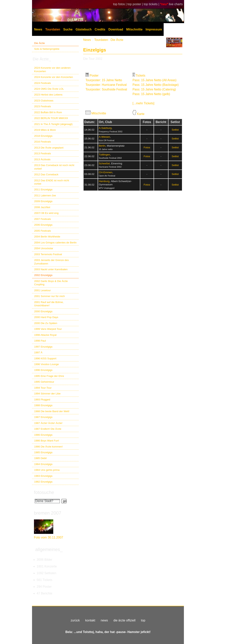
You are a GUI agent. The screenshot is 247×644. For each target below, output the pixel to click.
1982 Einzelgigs (43, 482)
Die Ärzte (39, 43)
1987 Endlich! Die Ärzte (48, 429)
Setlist (175, 130)
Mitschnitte (134, 29)
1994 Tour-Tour (43, 388)
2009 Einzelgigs (43, 201)
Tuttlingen (104, 155)
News (38, 29)
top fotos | (120, 4)
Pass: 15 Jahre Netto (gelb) (151, 94)
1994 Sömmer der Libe (47, 394)
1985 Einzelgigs (43, 452)
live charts (176, 4)
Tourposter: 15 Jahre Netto (104, 80)
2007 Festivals (43, 219)
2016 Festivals (43, 142)
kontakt (90, 620)
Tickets (140, 76)
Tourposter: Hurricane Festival (106, 85)
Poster (94, 76)
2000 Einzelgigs (43, 311)
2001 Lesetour (42, 290)
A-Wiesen (104, 137)
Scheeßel (104, 163)
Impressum (154, 29)
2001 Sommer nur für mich (49, 296)
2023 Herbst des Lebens (48, 95)
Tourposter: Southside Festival (106, 89)
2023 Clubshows (44, 101)
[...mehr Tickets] (143, 103)
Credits (100, 29)
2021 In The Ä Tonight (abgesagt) (53, 124)
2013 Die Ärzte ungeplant (49, 148)
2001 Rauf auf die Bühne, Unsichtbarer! (49, 304)
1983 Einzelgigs (43, 476)
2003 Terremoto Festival (48, 254)
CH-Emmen (106, 172)
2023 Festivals (43, 106)
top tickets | (152, 4)
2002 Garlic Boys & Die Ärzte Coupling (51, 283)
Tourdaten (53, 29)
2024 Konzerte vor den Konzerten (54, 77)
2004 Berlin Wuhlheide (47, 237)
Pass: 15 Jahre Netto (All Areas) (155, 80)
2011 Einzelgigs (43, 189)
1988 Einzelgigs (43, 405)
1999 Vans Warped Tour (48, 329)
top (143, 620)
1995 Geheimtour (44, 382)
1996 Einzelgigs (43, 370)
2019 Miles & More (45, 130)
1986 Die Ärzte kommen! (48, 447)
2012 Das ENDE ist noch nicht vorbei (52, 182)
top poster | (135, 4)
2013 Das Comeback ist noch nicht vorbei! (54, 167)
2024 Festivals (43, 83)
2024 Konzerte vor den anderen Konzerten (52, 69)
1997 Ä (38, 352)
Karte (141, 114)
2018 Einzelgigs (43, 136)
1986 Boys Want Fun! (47, 441)
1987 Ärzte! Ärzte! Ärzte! (48, 423)
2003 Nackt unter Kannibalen (51, 269)
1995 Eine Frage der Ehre (49, 376)
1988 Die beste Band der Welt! (52, 411)
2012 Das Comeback (46, 174)
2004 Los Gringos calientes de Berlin (55, 243)
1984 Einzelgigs (43, 464)
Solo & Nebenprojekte (47, 49)
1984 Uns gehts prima (47, 470)
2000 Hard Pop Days (46, 317)
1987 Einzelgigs (43, 417)
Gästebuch (84, 29)
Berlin (102, 146)
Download (116, 29)
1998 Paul (40, 341)
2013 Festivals (43, 153)
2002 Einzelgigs (43, 275)
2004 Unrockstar (44, 248)
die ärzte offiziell (124, 620)
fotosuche (44, 492)
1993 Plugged (42, 400)
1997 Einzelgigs (43, 347)
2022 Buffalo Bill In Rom (48, 112)
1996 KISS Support (45, 358)
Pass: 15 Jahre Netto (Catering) (154, 89)
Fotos (147, 147)
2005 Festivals (43, 231)
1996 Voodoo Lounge (47, 364)
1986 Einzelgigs (43, 435)
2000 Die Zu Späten (46, 323)
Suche (68, 29)
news (104, 620)
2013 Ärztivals (42, 159)
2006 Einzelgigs (43, 225)
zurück (75, 620)
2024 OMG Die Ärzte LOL (49, 89)
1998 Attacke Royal (45, 335)
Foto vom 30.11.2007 (49, 537)
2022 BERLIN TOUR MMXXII (51, 118)
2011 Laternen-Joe (45, 195)
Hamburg (104, 181)
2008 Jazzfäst (42, 207)
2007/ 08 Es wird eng (46, 213)
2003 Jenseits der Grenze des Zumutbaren (51, 262)
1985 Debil (40, 458)
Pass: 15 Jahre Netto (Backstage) (156, 85)
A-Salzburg (105, 128)
